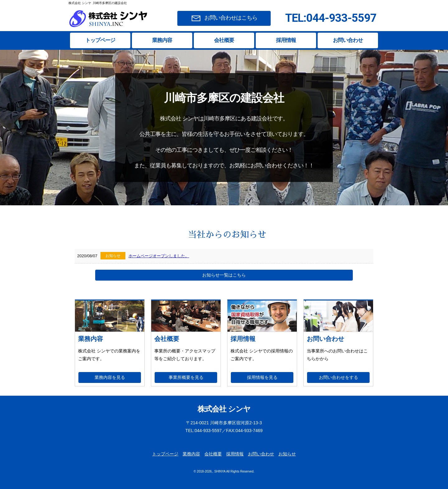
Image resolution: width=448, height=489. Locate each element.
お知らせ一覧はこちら (224, 275)
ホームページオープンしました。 (159, 256)
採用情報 (286, 40)
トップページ (100, 40)
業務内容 (162, 40)
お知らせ (287, 454)
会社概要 (224, 40)
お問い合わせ (348, 40)
